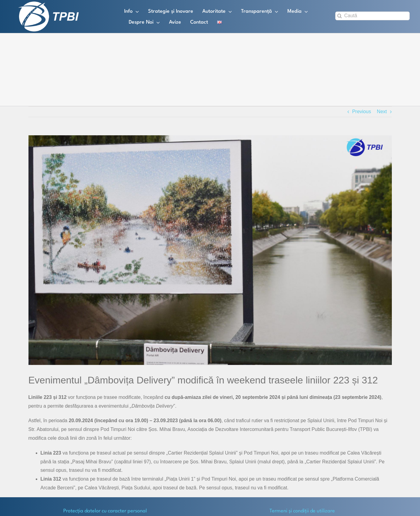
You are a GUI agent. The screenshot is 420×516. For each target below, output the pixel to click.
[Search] (340, 16)
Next (382, 112)
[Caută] (372, 16)
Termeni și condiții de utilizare (302, 511)
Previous (362, 112)
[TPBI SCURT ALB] (48, 4)
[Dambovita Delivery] (210, 250)
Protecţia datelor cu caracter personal (105, 511)
